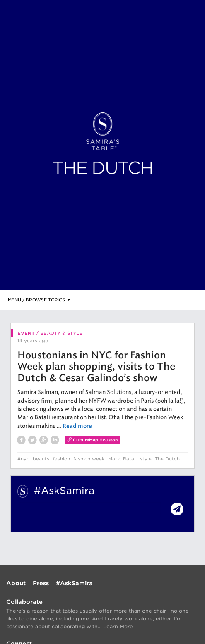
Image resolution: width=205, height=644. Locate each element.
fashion (61, 459)
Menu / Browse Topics (39, 300)
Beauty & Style (61, 333)
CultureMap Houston (93, 440)
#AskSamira (74, 583)
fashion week (89, 459)
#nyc (23, 459)
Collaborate (24, 602)
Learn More (118, 626)
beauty (41, 459)
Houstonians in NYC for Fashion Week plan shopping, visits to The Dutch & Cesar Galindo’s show (96, 367)
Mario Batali (122, 459)
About (16, 583)
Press (41, 583)
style (146, 459)
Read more (77, 426)
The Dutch (167, 459)
